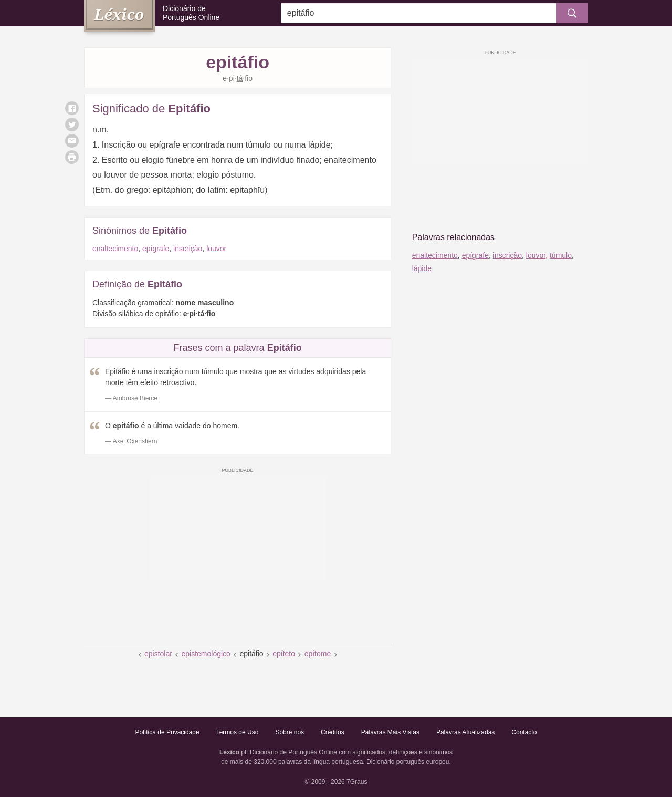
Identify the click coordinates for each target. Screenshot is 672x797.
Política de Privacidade (167, 732)
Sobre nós (290, 732)
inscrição (188, 249)
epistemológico (206, 654)
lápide (422, 268)
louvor (216, 249)
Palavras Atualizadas (465, 732)
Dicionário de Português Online (191, 13)
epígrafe (156, 249)
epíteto (284, 654)
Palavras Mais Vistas (390, 732)
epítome (318, 654)
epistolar (158, 654)
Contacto (524, 732)
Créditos (333, 732)
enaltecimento (115, 249)
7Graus (357, 782)
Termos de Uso (238, 732)
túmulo (561, 255)
